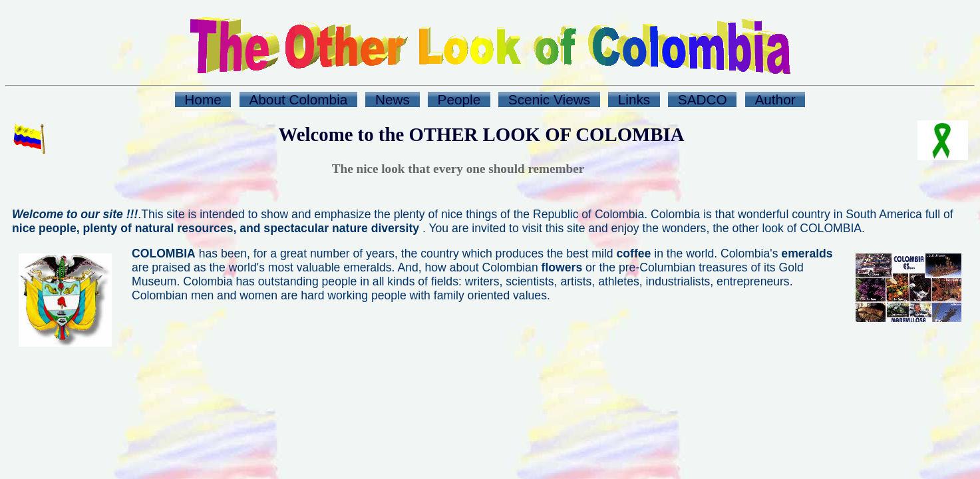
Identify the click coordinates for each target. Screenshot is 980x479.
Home (203, 99)
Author (775, 99)
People (459, 99)
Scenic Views (549, 99)
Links (634, 99)
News (393, 99)
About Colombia (298, 99)
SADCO (703, 99)
